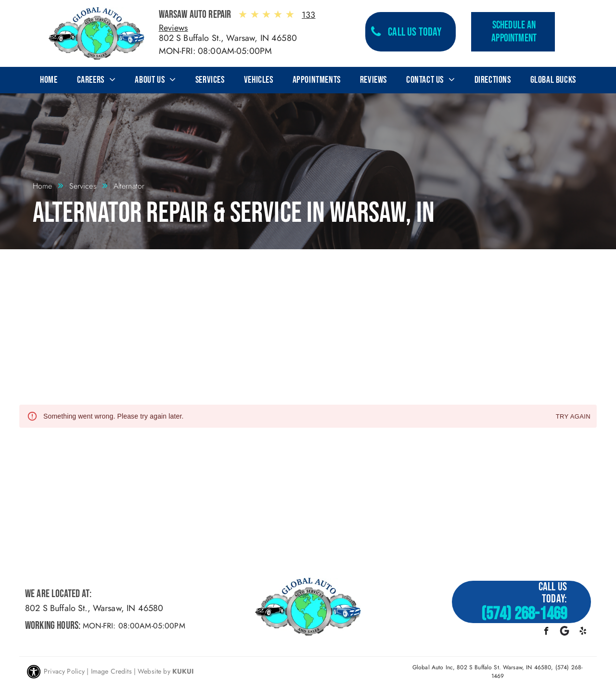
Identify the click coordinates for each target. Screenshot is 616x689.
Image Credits (111, 671)
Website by (154, 671)
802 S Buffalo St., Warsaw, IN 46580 (228, 38)
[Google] (565, 632)
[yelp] (583, 632)
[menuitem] (49, 80)
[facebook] (546, 632)
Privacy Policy (64, 671)
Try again (573, 417)
